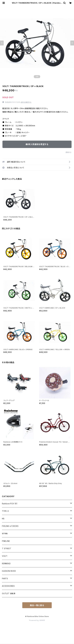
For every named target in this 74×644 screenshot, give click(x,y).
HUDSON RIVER (9, 571)
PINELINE (6, 541)
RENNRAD (6, 563)
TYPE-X (5, 511)
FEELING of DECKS (10, 526)
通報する (69, 152)
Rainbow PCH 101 (10, 504)
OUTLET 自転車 (9, 593)
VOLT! (5, 556)
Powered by (37, 620)
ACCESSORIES (8, 586)
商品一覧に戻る (37, 605)
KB (3, 519)
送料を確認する (26, 102)
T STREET (6, 549)
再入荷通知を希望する (37, 144)
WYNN (5, 534)
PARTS (5, 578)
